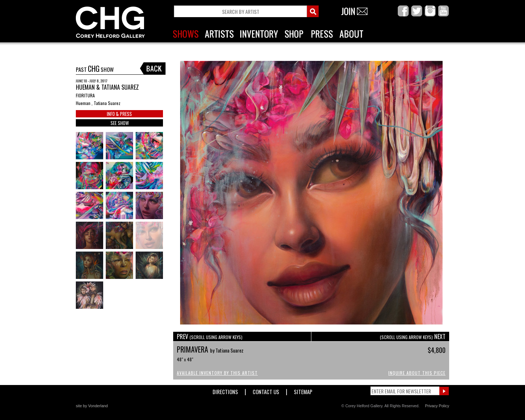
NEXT (413, 337)
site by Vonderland (92, 406)
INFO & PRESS (119, 114)
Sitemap (303, 390)
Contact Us (266, 390)
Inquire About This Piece (417, 373)
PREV (210, 337)
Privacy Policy (437, 406)
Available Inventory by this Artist (217, 373)
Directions (225, 390)
